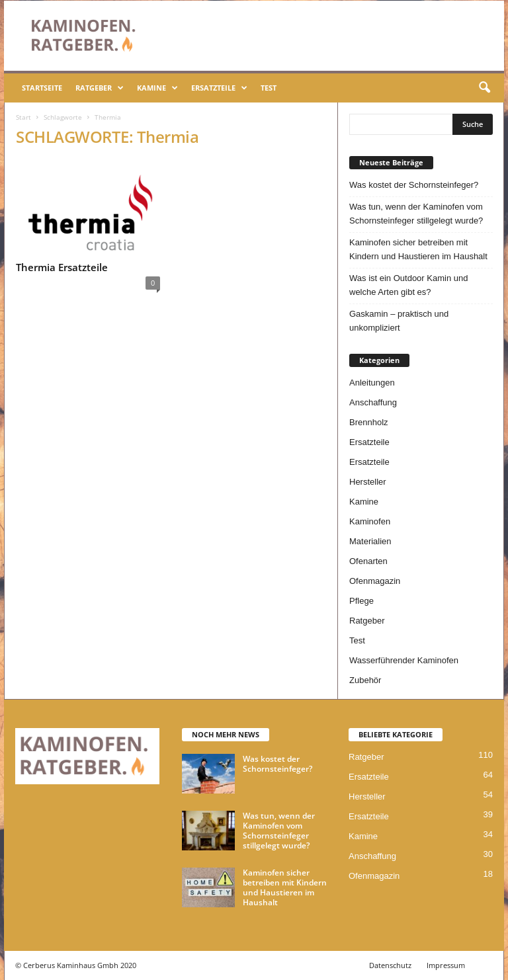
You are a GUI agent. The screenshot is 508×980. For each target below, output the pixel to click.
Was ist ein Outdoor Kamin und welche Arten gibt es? (408, 285)
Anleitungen (372, 383)
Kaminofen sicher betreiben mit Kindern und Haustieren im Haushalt (418, 249)
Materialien (370, 541)
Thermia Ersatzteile (62, 267)
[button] (484, 88)
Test (269, 88)
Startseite (42, 88)
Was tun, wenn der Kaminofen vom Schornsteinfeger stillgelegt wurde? (416, 214)
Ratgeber (100, 88)
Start (23, 117)
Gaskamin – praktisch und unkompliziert (399, 321)
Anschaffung (373, 402)
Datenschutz (390, 965)
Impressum (446, 965)
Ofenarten (368, 561)
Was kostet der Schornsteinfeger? (414, 185)
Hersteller (368, 482)
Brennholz (369, 422)
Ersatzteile (219, 88)
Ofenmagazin (375, 581)
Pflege (361, 601)
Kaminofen (370, 521)
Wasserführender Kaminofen (404, 660)
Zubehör (365, 680)
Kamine (157, 88)
